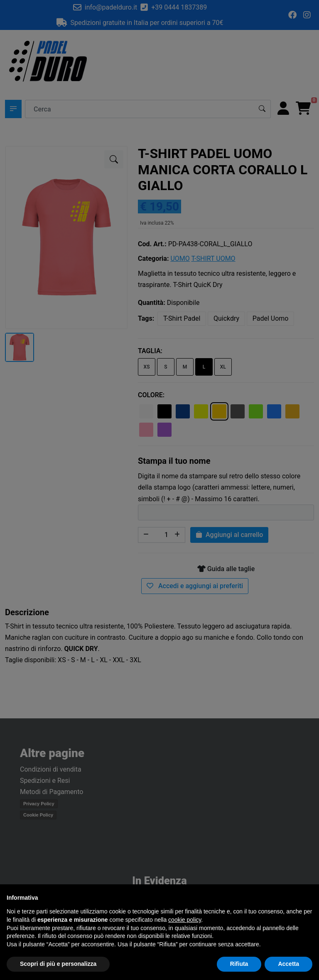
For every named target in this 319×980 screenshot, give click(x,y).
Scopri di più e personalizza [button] (58, 964)
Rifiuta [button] (239, 964)
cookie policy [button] (185, 920)
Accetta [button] (288, 964)
